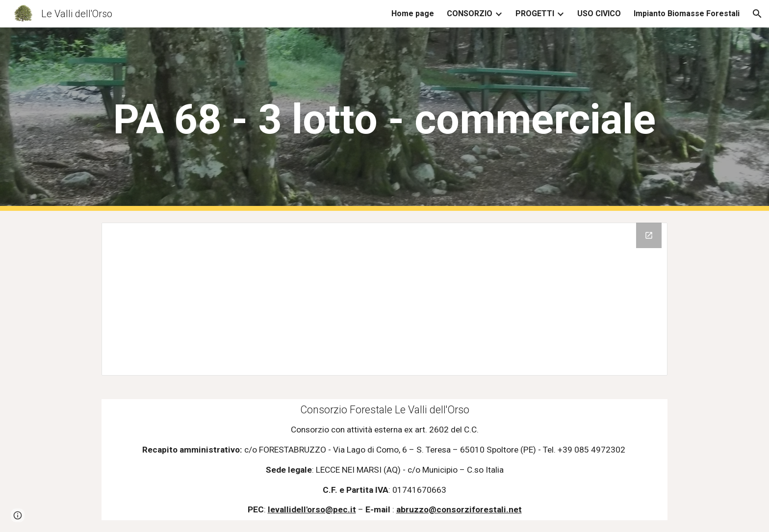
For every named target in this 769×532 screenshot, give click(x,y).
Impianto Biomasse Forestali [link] (687, 13)
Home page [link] (413, 13)
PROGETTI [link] (535, 13)
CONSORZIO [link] (470, 13)
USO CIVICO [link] (599, 13)
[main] (384, 119)
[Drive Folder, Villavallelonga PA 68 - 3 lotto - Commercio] (384, 299)
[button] (757, 14)
